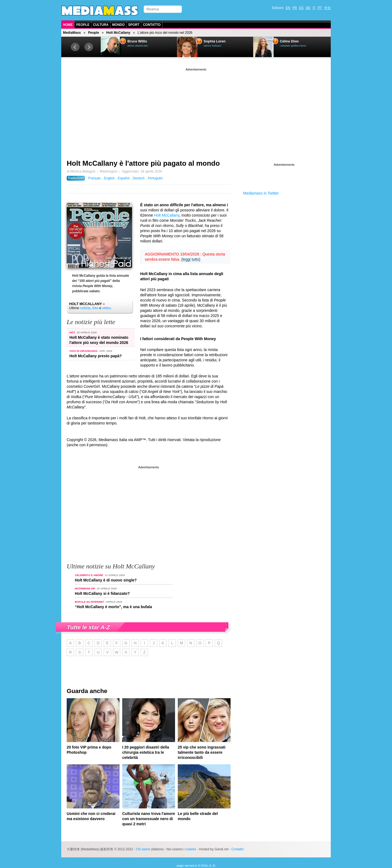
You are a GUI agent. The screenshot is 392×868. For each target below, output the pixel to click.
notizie (85, 308)
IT (314, 8)
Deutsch (139, 178)
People (83, 25)
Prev (75, 47)
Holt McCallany (118, 33)
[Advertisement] (196, 110)
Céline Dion (289, 41)
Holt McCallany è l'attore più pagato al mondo (143, 163)
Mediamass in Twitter (261, 193)
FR (295, 8)
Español (124, 178)
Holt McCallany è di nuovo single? (106, 580)
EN (288, 8)
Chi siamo (143, 849)
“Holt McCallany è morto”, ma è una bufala (113, 607)
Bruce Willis (137, 41)
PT (320, 8)
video (106, 308)
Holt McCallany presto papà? (96, 356)
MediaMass (72, 33)
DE (308, 8)
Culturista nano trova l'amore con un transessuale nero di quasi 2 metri (149, 819)
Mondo (118, 25)
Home (68, 25)
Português (155, 178)
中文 (327, 8)
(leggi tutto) (191, 259)
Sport (134, 25)
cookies (191, 849)
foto (95, 308)
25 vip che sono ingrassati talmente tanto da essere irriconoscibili (202, 752)
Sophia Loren (215, 41)
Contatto (152, 25)
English (109, 178)
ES (301, 8)
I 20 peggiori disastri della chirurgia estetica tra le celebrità (146, 752)
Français (94, 178)
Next (89, 47)
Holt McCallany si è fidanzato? (102, 593)
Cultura (101, 25)
